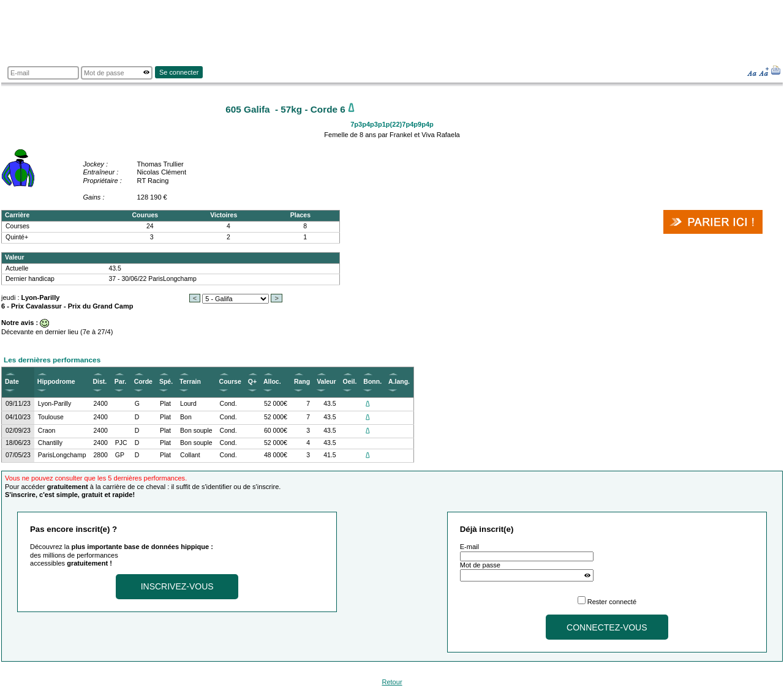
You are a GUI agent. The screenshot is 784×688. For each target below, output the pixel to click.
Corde (143, 382)
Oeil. (350, 382)
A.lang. (399, 382)
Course (230, 382)
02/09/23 (18, 431)
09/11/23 (18, 404)
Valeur (326, 382)
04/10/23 (18, 417)
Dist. (100, 382)
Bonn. (372, 382)
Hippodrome (56, 382)
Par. (120, 382)
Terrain (190, 382)
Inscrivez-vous (177, 586)
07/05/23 (18, 455)
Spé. (166, 382)
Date (12, 382)
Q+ (252, 382)
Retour (392, 682)
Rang (302, 382)
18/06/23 (18, 443)
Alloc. (272, 382)
